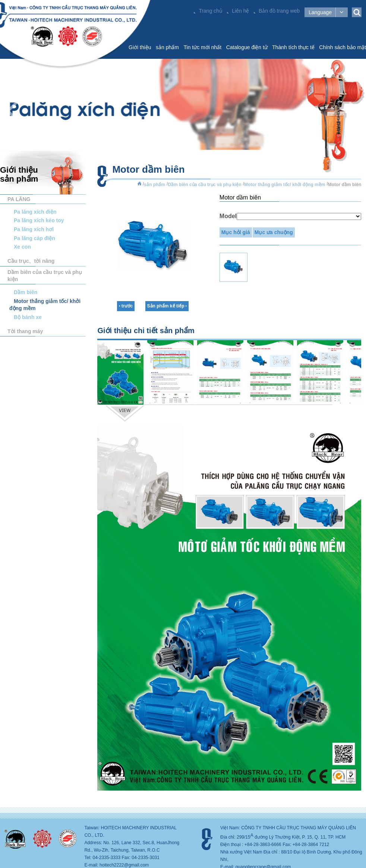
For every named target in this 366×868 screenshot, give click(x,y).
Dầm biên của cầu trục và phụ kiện (45, 276)
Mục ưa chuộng (274, 232)
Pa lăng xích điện (35, 212)
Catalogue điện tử (247, 47)
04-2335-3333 (106, 858)
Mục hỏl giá (236, 232)
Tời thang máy (25, 331)
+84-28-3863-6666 (263, 845)
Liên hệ (240, 11)
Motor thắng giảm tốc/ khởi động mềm (285, 185)
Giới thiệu (140, 47)
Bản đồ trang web (279, 11)
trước (126, 306)
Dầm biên (26, 292)
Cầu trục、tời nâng (31, 261)
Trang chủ (211, 11)
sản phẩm (167, 47)
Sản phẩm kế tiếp (167, 306)
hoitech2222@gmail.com (124, 865)
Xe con (22, 247)
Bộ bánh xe (28, 317)
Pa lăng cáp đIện (34, 238)
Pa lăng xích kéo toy (39, 220)
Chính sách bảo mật (343, 47)
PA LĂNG (19, 199)
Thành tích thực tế (293, 47)
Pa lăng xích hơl (34, 229)
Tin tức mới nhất (202, 47)
